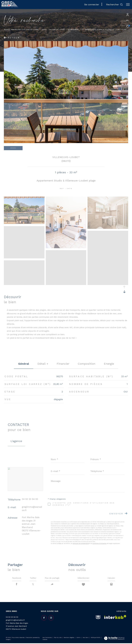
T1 (82, 30)
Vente (44, 30)
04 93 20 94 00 (30, 499)
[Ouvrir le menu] (128, 5)
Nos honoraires (47, 638)
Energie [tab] (109, 364)
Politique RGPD (96, 638)
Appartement (73, 30)
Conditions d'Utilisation (100, 544)
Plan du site (58, 638)
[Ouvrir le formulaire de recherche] (115, 5)
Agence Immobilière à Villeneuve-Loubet (22, 30)
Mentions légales (69, 638)
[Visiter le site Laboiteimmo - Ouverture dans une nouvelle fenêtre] (114, 639)
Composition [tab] (87, 364)
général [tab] (24, 364)
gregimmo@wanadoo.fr (15, 621)
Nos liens (86, 638)
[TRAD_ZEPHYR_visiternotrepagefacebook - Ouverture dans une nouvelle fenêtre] (43, 618)
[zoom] (24, 223)
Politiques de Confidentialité (81, 544)
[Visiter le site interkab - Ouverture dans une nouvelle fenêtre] (114, 618)
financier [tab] (63, 364)
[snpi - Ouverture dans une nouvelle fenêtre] (98, 618)
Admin (79, 638)
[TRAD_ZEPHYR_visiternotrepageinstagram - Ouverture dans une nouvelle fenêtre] (51, 618)
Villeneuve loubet (57, 30)
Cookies (45, 640)
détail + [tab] (43, 364)
